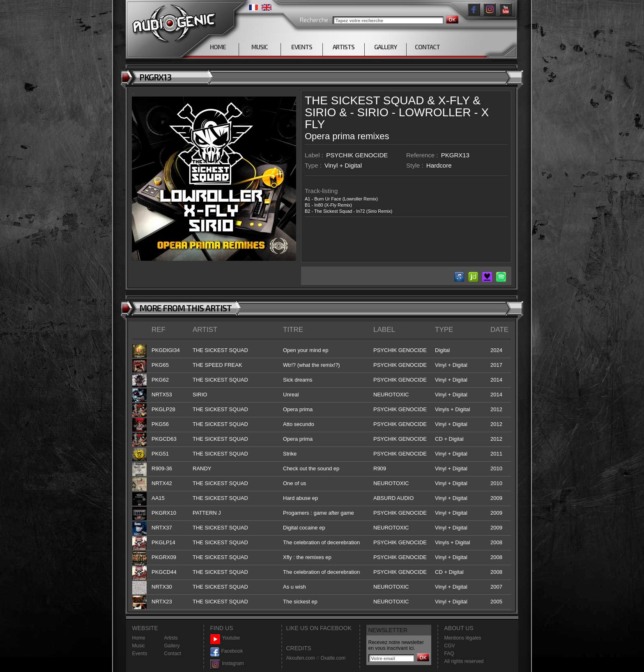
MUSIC (260, 47)
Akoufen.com (301, 658)
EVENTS (302, 47)
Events (140, 654)
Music (139, 646)
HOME (218, 47)
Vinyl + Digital (343, 165)
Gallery (172, 646)
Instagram (227, 664)
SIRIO (320, 112)
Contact (173, 654)
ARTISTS (344, 47)
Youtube (225, 638)
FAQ (449, 654)
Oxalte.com (333, 658)
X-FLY (454, 100)
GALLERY (385, 47)
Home (139, 638)
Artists (171, 638)
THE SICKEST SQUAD (364, 100)
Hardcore (439, 165)
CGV (450, 646)
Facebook (227, 651)
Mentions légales (463, 638)
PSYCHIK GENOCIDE (357, 155)
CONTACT (427, 47)
